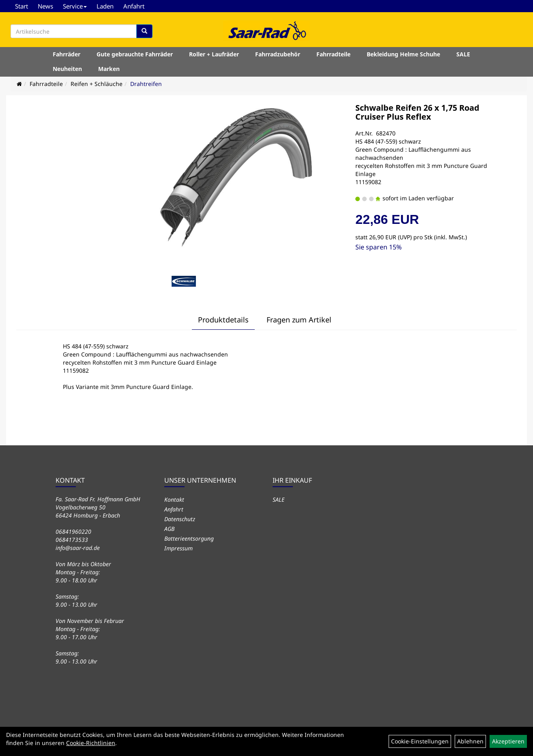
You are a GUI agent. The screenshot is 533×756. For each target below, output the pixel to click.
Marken (109, 69)
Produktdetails (223, 320)
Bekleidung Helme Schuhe (403, 54)
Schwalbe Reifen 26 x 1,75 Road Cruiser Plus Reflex (417, 112)
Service (75, 6)
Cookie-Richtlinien (91, 743)
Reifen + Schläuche (97, 84)
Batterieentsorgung (189, 538)
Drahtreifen (146, 84)
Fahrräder (67, 54)
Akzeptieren (508, 741)
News (45, 6)
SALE (463, 54)
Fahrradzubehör (278, 54)
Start (21, 6)
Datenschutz (180, 519)
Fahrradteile (333, 54)
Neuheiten (67, 69)
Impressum (178, 548)
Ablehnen (470, 741)
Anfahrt (134, 6)
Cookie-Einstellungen (420, 741)
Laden (105, 6)
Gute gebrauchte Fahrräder (135, 54)
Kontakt (174, 499)
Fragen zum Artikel (299, 320)
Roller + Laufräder (214, 54)
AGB (169, 529)
